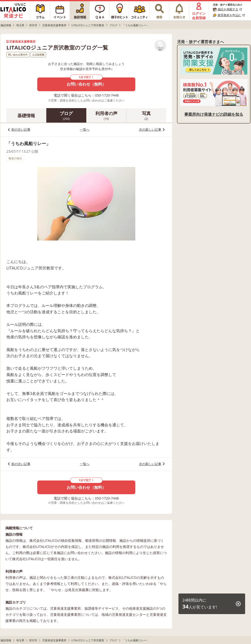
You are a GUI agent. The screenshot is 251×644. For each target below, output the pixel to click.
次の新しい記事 (150, 129)
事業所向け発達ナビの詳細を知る (214, 114)
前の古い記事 (21, 129)
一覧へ (85, 129)
